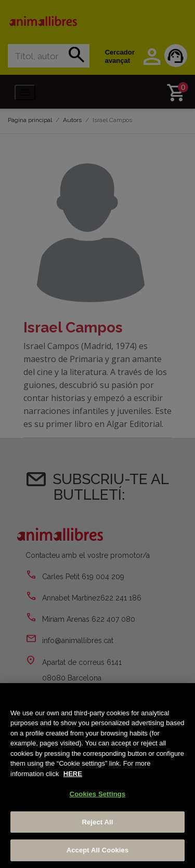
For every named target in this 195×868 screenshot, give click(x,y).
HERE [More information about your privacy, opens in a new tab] (73, 774)
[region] (97, 776)
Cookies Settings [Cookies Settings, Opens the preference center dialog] (98, 794)
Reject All (97, 822)
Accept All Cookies (98, 850)
